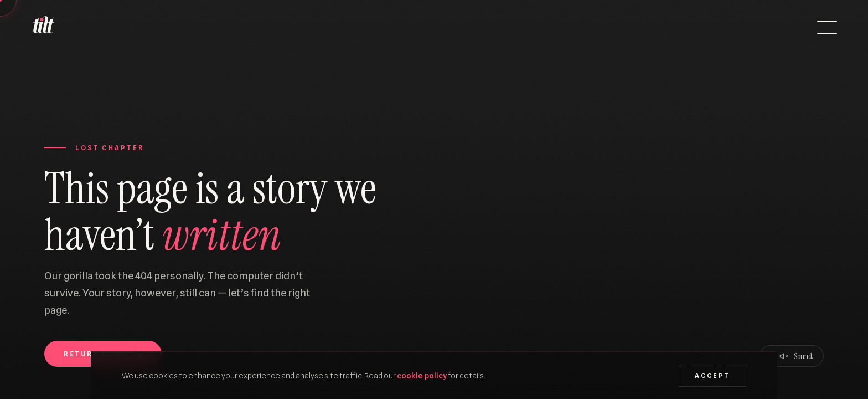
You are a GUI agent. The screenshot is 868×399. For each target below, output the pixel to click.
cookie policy (422, 375)
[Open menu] (827, 27)
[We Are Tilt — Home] (43, 27)
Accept (712, 376)
